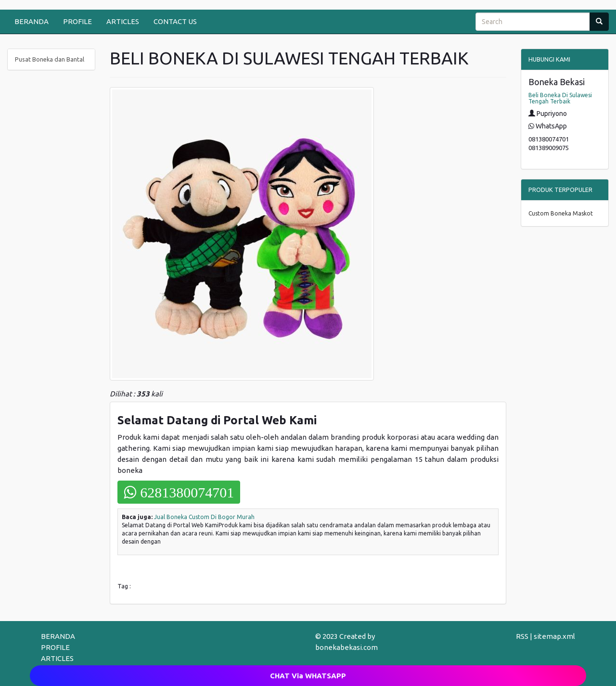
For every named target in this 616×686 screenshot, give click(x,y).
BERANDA (32, 21)
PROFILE (77, 21)
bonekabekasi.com (346, 647)
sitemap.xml (554, 636)
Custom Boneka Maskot (561, 213)
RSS (522, 636)
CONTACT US (175, 21)
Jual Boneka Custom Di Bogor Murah (204, 517)
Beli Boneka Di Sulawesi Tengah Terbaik (560, 98)
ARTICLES (123, 21)
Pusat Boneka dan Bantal (50, 59)
